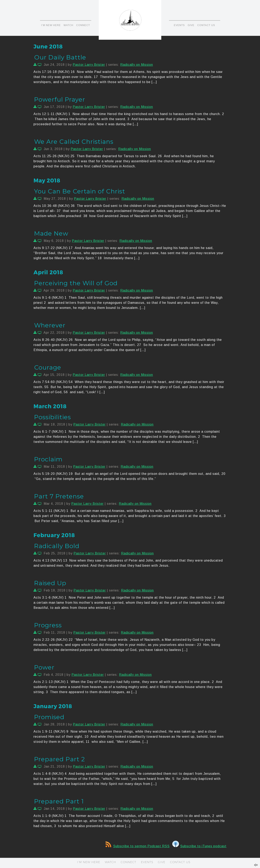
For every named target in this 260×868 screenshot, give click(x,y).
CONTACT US (206, 25)
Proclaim (48, 459)
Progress (48, 625)
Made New (51, 233)
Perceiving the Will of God (76, 283)
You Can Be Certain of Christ (80, 191)
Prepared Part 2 (60, 759)
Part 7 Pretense (59, 496)
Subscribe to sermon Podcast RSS (138, 846)
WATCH (68, 25)
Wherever (50, 325)
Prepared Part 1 (59, 801)
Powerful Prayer (60, 99)
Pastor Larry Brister (89, 65)
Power (44, 667)
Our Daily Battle (60, 57)
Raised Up (50, 583)
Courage (48, 367)
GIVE (191, 25)
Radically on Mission (137, 65)
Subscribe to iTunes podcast (199, 846)
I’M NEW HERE (51, 25)
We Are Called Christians (74, 142)
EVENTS (179, 25)
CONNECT (83, 25)
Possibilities (53, 417)
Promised (49, 717)
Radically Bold (57, 546)
